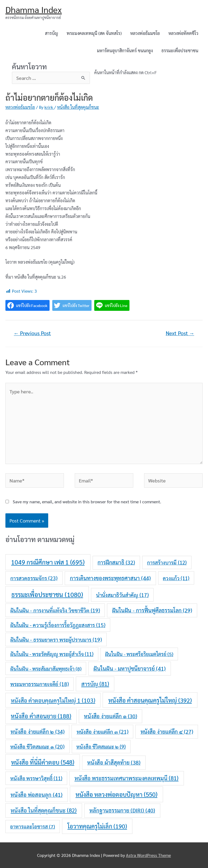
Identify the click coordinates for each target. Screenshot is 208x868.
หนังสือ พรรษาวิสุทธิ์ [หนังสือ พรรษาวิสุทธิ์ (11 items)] (36, 778)
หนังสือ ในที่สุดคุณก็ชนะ (78, 107)
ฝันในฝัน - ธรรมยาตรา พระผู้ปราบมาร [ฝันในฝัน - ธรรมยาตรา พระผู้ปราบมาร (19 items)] (56, 639)
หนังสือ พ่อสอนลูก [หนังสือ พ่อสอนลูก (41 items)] (37, 795)
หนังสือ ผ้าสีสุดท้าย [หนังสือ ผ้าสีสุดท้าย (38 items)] (114, 762)
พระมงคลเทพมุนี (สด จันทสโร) (94, 33)
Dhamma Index (34, 9)
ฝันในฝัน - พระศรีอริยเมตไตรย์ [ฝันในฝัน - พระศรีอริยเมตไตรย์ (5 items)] (139, 654)
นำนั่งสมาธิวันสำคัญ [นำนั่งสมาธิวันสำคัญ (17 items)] (122, 595)
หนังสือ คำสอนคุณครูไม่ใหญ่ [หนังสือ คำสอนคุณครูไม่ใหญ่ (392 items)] (150, 700)
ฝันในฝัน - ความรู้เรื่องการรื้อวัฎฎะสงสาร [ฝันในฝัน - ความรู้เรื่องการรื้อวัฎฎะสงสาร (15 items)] (58, 625)
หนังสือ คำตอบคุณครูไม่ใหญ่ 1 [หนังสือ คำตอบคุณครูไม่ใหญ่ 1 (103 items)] (53, 700)
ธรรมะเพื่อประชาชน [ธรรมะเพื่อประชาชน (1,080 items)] (47, 594)
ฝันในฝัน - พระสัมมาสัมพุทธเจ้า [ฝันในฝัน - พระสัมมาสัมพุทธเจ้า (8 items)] (46, 668)
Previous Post (32, 333)
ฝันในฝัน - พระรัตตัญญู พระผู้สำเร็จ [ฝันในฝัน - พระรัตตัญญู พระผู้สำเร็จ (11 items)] (52, 654)
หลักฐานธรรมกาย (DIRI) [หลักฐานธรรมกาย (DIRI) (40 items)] (122, 810)
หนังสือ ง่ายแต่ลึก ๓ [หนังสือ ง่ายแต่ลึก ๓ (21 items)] (103, 731)
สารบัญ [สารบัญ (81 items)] (95, 684)
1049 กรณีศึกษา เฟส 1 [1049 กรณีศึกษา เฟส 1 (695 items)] (48, 562)
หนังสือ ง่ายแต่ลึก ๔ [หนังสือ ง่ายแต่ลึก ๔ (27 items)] (167, 732)
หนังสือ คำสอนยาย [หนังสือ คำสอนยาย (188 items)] (41, 716)
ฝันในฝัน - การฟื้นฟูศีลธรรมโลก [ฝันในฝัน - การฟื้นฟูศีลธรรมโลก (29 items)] (152, 610)
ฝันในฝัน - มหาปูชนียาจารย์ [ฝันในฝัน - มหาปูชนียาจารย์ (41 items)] (130, 668)
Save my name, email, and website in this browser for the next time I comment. (87, 502)
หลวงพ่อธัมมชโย (145, 33)
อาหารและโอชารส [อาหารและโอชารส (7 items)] (32, 826)
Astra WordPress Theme (148, 855)
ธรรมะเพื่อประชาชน (180, 50)
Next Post (180, 333)
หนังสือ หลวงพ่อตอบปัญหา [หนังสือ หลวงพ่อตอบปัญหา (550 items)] (116, 794)
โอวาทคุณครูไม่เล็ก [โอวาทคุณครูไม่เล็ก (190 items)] (97, 826)
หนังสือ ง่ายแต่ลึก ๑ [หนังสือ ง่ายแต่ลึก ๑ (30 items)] (110, 716)
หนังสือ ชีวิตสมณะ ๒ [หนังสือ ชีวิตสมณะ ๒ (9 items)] (101, 746)
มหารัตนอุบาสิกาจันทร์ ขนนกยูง (125, 50)
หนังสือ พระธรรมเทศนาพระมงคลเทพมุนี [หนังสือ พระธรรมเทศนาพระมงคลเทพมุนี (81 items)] (126, 778)
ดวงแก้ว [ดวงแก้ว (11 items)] (176, 578)
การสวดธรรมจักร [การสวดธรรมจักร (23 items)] (34, 578)
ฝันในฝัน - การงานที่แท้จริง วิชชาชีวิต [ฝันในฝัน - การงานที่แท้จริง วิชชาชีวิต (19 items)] (55, 610)
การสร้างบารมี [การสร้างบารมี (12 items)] (167, 562)
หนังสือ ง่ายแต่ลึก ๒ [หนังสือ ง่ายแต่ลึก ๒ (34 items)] (38, 732)
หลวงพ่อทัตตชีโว (183, 33)
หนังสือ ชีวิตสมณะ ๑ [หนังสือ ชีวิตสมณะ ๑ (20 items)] (37, 746)
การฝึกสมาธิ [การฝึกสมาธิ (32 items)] (116, 562)
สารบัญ (51, 33)
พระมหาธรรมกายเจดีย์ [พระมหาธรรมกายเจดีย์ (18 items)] (40, 684)
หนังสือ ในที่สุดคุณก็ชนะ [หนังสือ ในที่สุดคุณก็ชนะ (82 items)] (44, 810)
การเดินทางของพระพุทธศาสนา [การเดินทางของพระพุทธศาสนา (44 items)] (110, 578)
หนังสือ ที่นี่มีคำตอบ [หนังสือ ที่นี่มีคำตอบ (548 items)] (43, 762)
